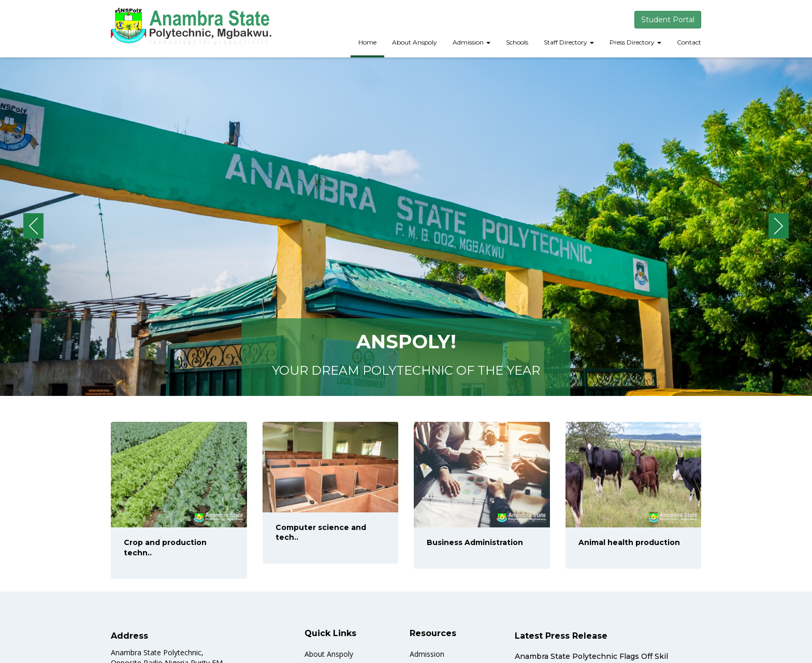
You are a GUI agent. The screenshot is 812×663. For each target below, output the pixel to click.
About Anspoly (415, 42)
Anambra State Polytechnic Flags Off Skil (591, 656)
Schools (517, 42)
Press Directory (635, 42)
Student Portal (668, 20)
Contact (689, 42)
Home (367, 42)
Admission (472, 42)
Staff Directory (569, 42)
